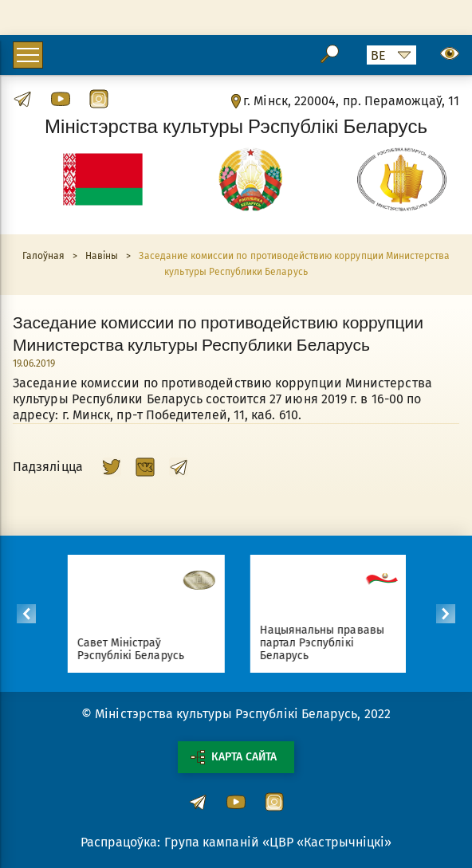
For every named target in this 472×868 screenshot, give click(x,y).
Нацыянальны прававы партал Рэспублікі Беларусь (327, 643)
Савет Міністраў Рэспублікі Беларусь (136, 649)
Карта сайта (234, 757)
